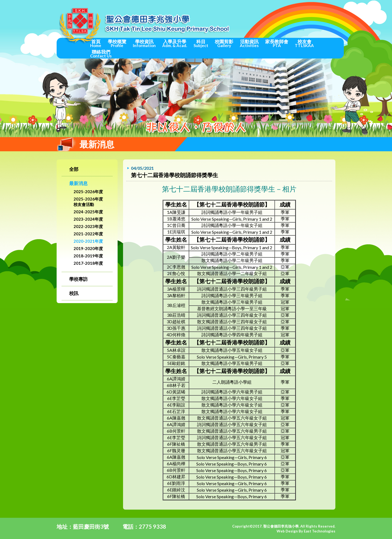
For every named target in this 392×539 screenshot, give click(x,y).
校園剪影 (224, 43)
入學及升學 (175, 43)
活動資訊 (249, 43)
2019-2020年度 (88, 248)
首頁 (96, 43)
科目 (201, 43)
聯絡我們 (101, 54)
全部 (74, 169)
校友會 (304, 43)
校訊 (74, 293)
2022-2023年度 (88, 226)
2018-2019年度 (88, 256)
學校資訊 (144, 43)
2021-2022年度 (88, 234)
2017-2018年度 (88, 263)
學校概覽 (117, 43)
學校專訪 (78, 279)
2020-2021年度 (88, 241)
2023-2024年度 (88, 219)
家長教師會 (277, 43)
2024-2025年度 (88, 212)
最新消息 (78, 183)
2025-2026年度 (88, 192)
